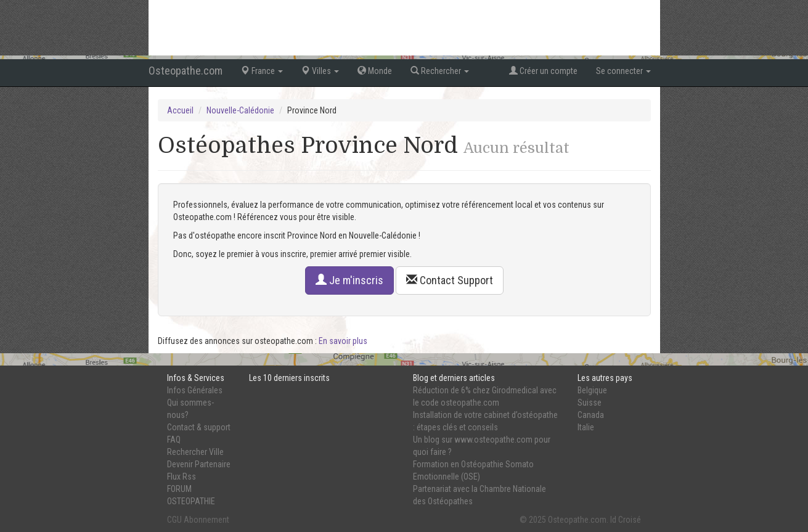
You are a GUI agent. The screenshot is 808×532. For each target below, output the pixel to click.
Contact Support (450, 280)
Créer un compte (543, 71)
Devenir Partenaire (199, 464)
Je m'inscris (349, 280)
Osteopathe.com (186, 71)
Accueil (180, 110)
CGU (174, 520)
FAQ (174, 440)
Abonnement (206, 520)
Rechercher (440, 71)
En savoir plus (343, 341)
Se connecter (623, 71)
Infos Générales (195, 390)
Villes (320, 71)
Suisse (590, 403)
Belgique (592, 390)
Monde (375, 71)
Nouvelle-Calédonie (240, 110)
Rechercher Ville (195, 452)
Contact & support (199, 427)
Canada (591, 415)
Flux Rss (182, 477)
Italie (586, 427)
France (262, 71)
